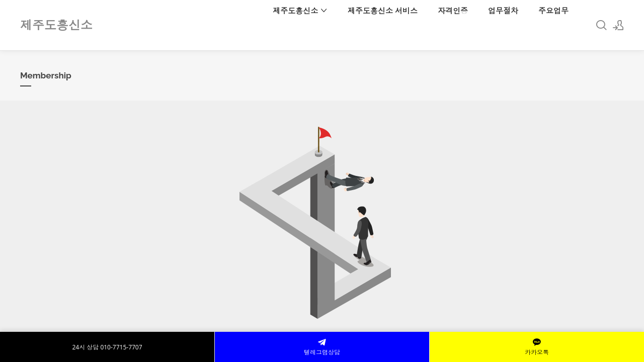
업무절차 (503, 11)
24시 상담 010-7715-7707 (107, 347)
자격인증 (453, 11)
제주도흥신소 (300, 11)
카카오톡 (537, 347)
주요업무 (553, 11)
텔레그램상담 (322, 347)
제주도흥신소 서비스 (383, 11)
